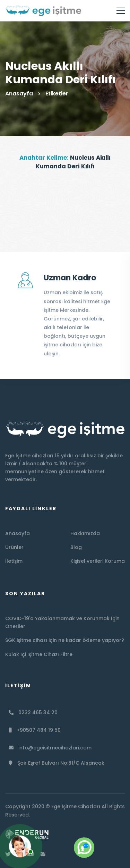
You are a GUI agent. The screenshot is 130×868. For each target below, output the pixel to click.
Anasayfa (19, 94)
